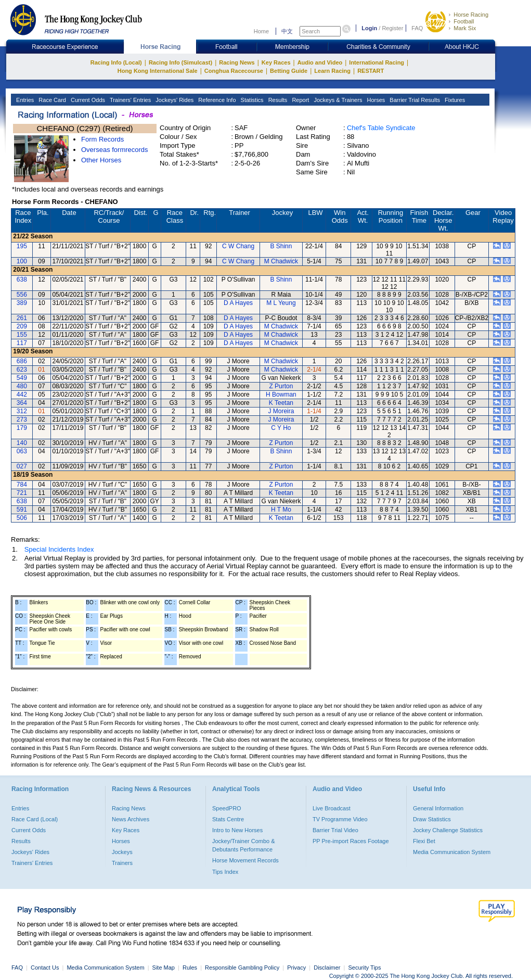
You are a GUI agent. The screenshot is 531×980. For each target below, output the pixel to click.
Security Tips (365, 968)
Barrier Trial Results (414, 100)
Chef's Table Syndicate (381, 128)
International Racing (377, 62)
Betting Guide (289, 71)
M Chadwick (281, 261)
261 (22, 318)
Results (277, 100)
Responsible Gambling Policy (242, 968)
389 (22, 303)
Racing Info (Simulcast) (180, 62)
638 (22, 279)
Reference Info (216, 100)
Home (261, 31)
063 (22, 451)
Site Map (164, 968)
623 (22, 370)
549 (22, 378)
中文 (287, 31)
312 (22, 411)
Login (369, 28)
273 (22, 419)
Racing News (237, 62)
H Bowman (281, 394)
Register (392, 28)
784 (22, 485)
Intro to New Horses (237, 830)
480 (22, 386)
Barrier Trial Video (335, 830)
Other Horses (101, 160)
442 (22, 394)
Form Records (102, 139)
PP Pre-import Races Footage (351, 841)
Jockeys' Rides (174, 100)
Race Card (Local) (35, 819)
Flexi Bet (424, 841)
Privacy (296, 968)
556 (22, 295)
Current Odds (87, 100)
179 (22, 428)
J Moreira (281, 411)
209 (22, 326)
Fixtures (454, 100)
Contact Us (45, 968)
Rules (191, 968)
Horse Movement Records (245, 860)
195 (22, 246)
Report (300, 100)
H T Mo (281, 510)
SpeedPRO (227, 808)
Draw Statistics (432, 819)
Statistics (251, 100)
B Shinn (281, 246)
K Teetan (281, 403)
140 (22, 443)
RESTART (371, 71)
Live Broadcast (332, 808)
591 (22, 510)
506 (22, 518)
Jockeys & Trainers (337, 100)
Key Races (276, 62)
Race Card (51, 100)
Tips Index (225, 872)
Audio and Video (320, 62)
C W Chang (238, 246)
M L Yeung (281, 303)
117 (22, 343)
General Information (438, 808)
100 (22, 261)
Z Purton (281, 386)
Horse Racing (471, 15)
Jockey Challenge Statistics (448, 830)
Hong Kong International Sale (158, 71)
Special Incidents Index (59, 549)
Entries (24, 100)
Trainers (122, 863)
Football (464, 21)
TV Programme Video (340, 819)
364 (22, 403)
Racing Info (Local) (116, 62)
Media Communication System (452, 852)
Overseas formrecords (115, 150)
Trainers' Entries (129, 100)
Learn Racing (332, 71)
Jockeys (122, 852)
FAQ (417, 28)
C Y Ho (281, 428)
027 (22, 466)
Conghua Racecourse (234, 71)
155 (22, 335)
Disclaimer (327, 968)
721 (22, 493)
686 (22, 361)
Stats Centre (228, 819)
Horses (375, 100)
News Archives (131, 819)
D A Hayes (238, 303)
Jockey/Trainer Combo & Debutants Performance (244, 845)
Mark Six (465, 28)
